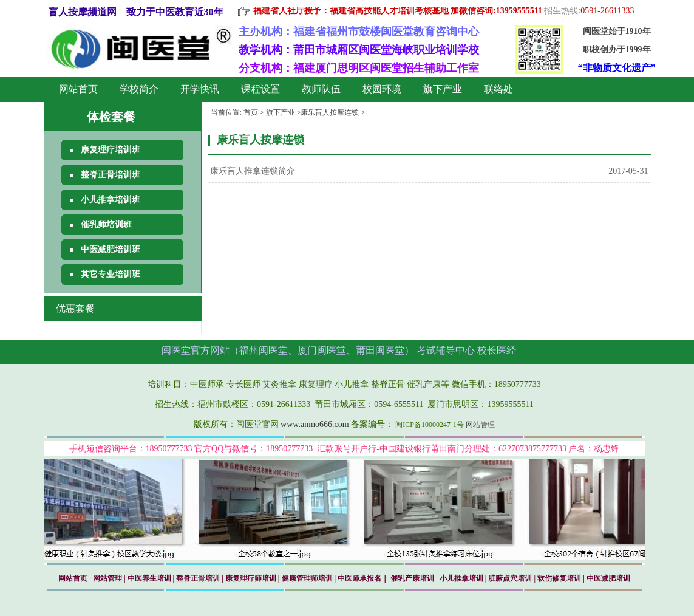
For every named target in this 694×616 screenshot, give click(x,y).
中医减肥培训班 (111, 249)
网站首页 (78, 89)
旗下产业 (443, 89)
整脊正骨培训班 (111, 175)
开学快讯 (200, 89)
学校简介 (139, 89)
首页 (251, 112)
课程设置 (260, 89)
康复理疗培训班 (111, 150)
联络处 (498, 89)
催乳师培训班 (106, 224)
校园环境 (382, 89)
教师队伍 (321, 89)
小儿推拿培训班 (111, 200)
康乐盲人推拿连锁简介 (253, 171)
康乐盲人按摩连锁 (330, 112)
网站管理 (480, 425)
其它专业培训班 (111, 274)
